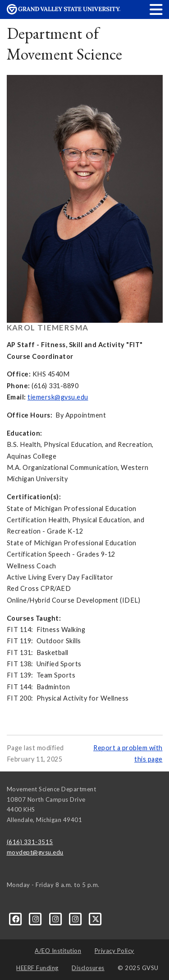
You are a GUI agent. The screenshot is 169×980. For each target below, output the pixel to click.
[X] (96, 919)
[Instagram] (37, 919)
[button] (156, 9)
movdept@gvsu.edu (35, 852)
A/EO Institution (58, 951)
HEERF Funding (37, 968)
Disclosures (88, 968)
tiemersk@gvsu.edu (58, 397)
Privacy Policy (114, 951)
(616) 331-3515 (30, 842)
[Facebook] (17, 919)
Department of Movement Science (65, 44)
